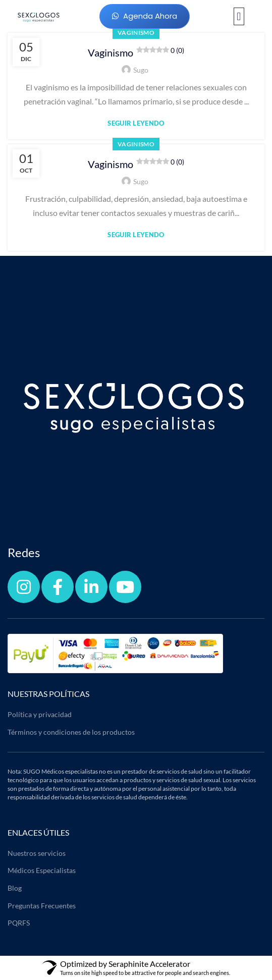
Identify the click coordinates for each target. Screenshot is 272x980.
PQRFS (19, 923)
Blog (15, 888)
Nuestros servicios (37, 853)
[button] (239, 16)
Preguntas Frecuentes (42, 906)
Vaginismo (136, 52)
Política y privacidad (40, 714)
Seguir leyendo (136, 123)
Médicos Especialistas (42, 870)
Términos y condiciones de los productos (71, 732)
